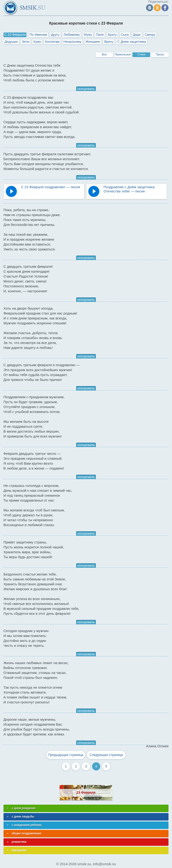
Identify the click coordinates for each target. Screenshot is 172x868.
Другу (55, 35)
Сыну (125, 35)
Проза (160, 54)
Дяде (137, 35)
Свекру (150, 35)
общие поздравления (27, 833)
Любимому (72, 35)
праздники (19, 850)
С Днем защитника (132, 42)
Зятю (26, 42)
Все (104, 54)
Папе (100, 35)
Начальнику (73, 42)
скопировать (86, 89)
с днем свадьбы (23, 817)
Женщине (93, 42)
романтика (19, 842)
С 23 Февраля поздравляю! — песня (51, 187)
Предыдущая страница (66, 755)
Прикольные (123, 54)
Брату (112, 35)
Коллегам (52, 42)
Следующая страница (106, 755)
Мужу (88, 35)
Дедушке (11, 42)
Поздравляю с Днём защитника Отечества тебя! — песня (129, 189)
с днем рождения (24, 808)
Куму (37, 42)
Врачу (109, 42)
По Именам (38, 35)
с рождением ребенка (27, 825)
